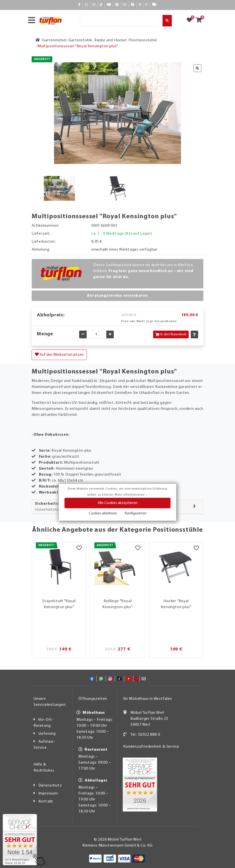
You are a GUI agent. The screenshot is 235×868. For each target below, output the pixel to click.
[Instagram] (94, 5)
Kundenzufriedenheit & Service (151, 747)
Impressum (48, 794)
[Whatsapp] (87, 5)
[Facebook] (79, 5)
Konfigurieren (135, 513)
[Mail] (125, 5)
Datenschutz (50, 786)
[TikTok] (101, 5)
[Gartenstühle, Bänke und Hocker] (98, 40)
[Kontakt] (147, 5)
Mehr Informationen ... (131, 495)
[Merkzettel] (79, 549)
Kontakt (46, 801)
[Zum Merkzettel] (191, 21)
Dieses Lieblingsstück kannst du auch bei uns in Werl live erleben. (143, 271)
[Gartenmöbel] (54, 40)
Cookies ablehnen (103, 513)
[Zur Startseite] (38, 40)
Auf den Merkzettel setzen (59, 355)
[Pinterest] (117, 5)
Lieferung (47, 734)
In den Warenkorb (171, 334)
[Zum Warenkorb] (200, 21)
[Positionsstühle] (143, 40)
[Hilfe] (133, 5)
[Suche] (121, 21)
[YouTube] (109, 5)
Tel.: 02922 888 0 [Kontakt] (145, 735)
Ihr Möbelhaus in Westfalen (148, 699)
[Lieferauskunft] (155, 5)
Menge (45, 334)
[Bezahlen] (140, 5)
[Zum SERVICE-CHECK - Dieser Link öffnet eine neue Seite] (20, 840)
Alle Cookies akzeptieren (117, 503)
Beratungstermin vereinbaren (117, 296)
